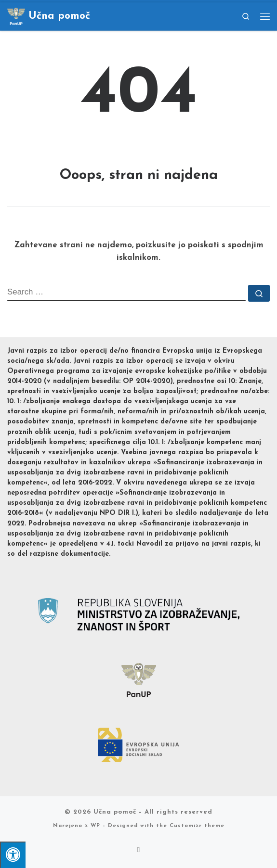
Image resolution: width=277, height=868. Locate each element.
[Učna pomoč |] (16, 15)
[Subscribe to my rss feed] (139, 851)
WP (95, 826)
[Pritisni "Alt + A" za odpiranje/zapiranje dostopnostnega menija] (13, 855)
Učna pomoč (115, 812)
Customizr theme (197, 826)
